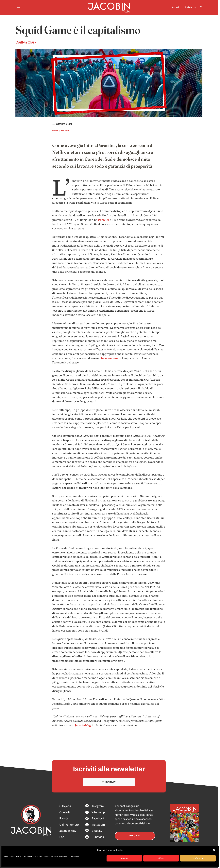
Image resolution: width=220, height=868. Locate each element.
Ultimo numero (69, 825)
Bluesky (97, 831)
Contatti (65, 812)
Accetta (124, 858)
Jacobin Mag (68, 831)
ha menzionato (111, 358)
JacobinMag (83, 725)
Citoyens (65, 806)
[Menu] (19, 7)
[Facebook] (87, 806)
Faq (62, 837)
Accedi (176, 7)
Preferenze (198, 858)
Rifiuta (161, 858)
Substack (98, 837)
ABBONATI (135, 836)
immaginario (61, 131)
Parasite (103, 220)
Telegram (98, 806)
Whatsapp (98, 812)
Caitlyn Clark (26, 42)
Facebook (98, 818)
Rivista (191, 7)
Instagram (98, 825)
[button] (214, 850)
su (73, 725)
